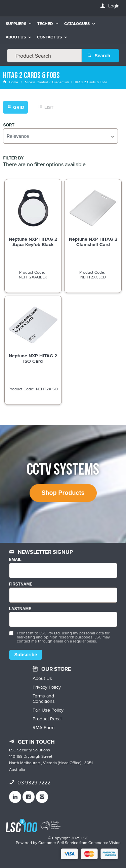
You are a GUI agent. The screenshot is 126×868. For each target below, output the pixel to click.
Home (11, 82)
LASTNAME (20, 609)
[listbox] (60, 136)
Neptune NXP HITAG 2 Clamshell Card (93, 242)
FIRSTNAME (21, 584)
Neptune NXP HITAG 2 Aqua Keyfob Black (33, 242)
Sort (9, 125)
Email (15, 560)
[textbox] (44, 56)
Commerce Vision (104, 843)
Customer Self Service (58, 843)
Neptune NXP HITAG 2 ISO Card (33, 358)
